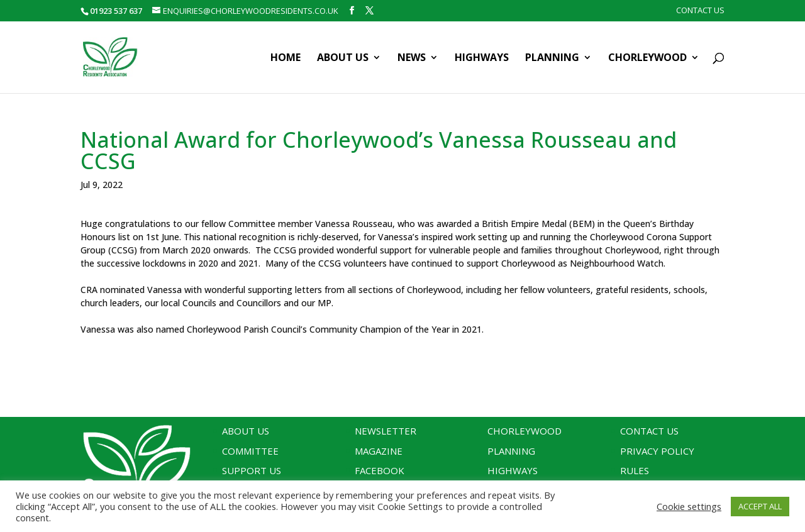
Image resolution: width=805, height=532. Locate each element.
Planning (552, 58)
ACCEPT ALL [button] (760, 506)
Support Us (252, 470)
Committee (250, 451)
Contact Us (700, 11)
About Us (343, 58)
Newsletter (386, 431)
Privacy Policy (657, 451)
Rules (635, 470)
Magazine (379, 451)
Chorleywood (647, 58)
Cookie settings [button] (689, 506)
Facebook (380, 470)
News (412, 58)
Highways (482, 58)
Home (286, 58)
